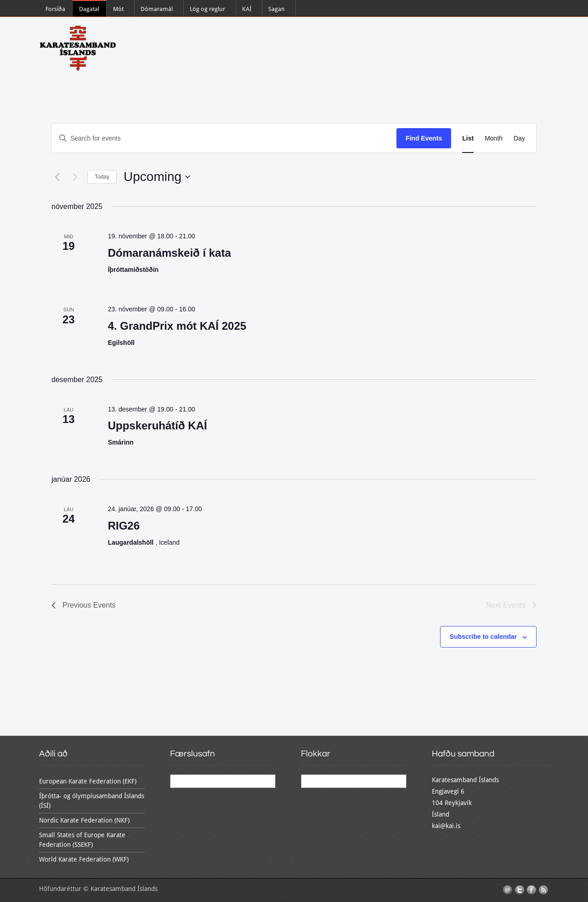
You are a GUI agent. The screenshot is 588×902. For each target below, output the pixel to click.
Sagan (277, 9)
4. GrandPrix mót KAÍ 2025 (177, 326)
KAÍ (247, 9)
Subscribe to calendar (483, 637)
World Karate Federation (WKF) (84, 859)
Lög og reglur (207, 9)
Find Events (424, 138)
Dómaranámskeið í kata (170, 253)
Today (102, 177)
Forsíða (55, 9)
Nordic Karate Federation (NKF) (84, 820)
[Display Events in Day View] (519, 138)
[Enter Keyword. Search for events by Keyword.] (224, 138)
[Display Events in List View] (468, 138)
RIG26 (124, 526)
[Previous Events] (57, 177)
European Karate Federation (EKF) (88, 781)
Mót (118, 9)
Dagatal (89, 9)
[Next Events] (75, 177)
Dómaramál (157, 9)
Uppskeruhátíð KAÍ (158, 426)
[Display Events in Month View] (494, 138)
